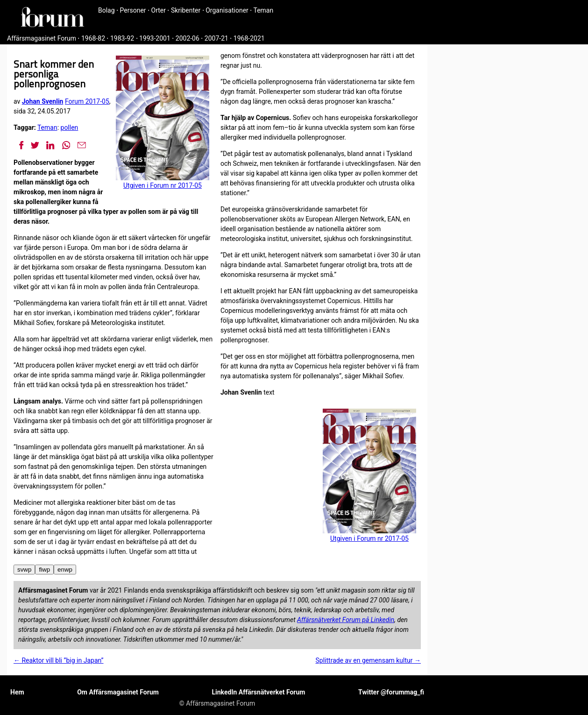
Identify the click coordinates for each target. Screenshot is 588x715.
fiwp (44, 570)
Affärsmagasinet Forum (42, 38)
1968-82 (93, 38)
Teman (263, 10)
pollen (70, 127)
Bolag (106, 10)
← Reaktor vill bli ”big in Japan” (59, 660)
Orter (159, 10)
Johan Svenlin (43, 101)
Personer (133, 10)
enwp (65, 570)
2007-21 (216, 38)
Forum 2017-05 (87, 101)
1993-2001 (155, 38)
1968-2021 (249, 38)
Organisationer (227, 10)
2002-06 (188, 38)
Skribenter (186, 10)
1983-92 (122, 38)
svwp (24, 570)
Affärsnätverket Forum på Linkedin (346, 620)
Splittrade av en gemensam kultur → (368, 660)
